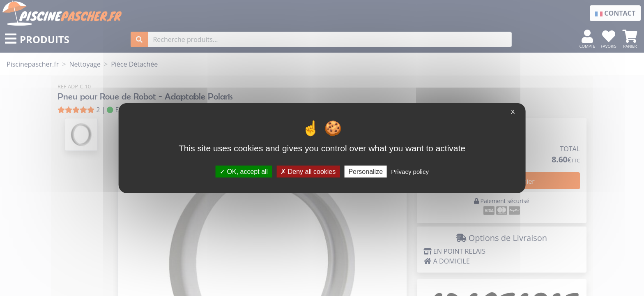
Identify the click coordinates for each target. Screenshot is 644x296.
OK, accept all (244, 171)
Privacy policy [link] (410, 171)
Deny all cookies (308, 171)
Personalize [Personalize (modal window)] (366, 171)
